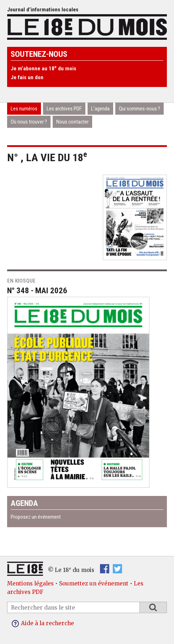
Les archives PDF (64, 109)
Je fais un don (27, 77)
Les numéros (24, 109)
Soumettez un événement (94, 583)
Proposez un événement (36, 517)
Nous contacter (72, 122)
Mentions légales (30, 583)
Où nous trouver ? (29, 122)
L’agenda (100, 109)
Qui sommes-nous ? (139, 109)
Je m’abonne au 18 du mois (43, 69)
